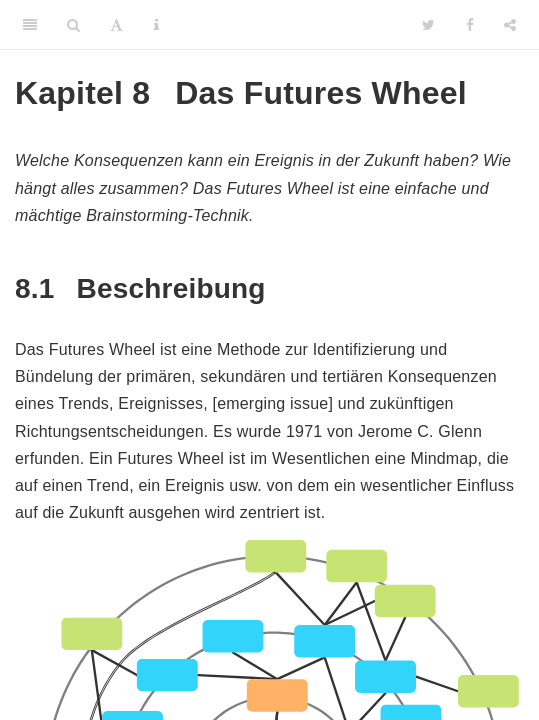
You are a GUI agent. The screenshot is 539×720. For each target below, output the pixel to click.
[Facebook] (470, 25)
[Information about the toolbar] (156, 25)
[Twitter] (428, 25)
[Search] (73, 25)
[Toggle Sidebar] (30, 25)
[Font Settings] (116, 25)
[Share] (510, 25)
